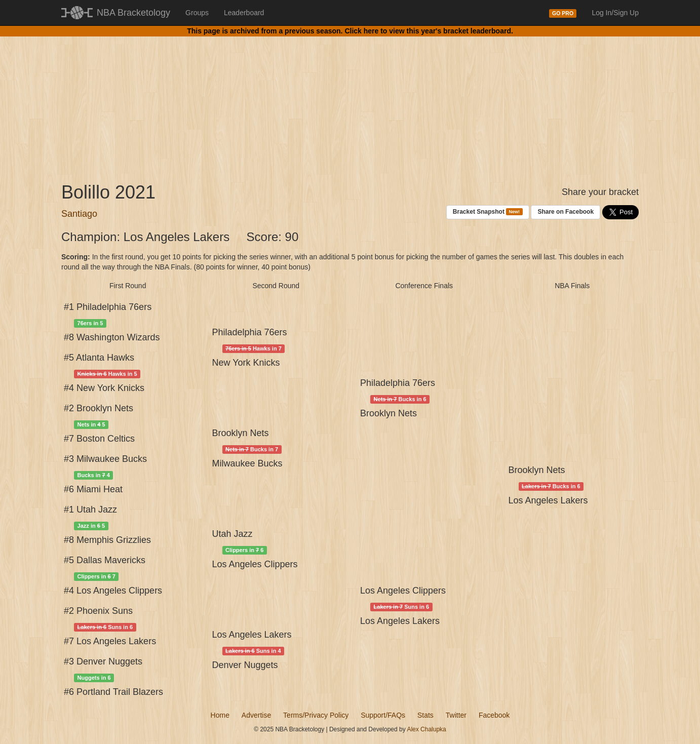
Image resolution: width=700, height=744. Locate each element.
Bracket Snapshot (488, 212)
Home (220, 715)
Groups (197, 13)
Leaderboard (244, 13)
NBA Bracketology (133, 13)
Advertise (256, 715)
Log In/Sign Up (615, 13)
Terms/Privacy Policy (316, 715)
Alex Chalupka (426, 729)
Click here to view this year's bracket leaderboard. (429, 31)
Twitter (456, 715)
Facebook (494, 715)
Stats (425, 715)
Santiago (79, 214)
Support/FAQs (383, 715)
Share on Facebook (566, 212)
